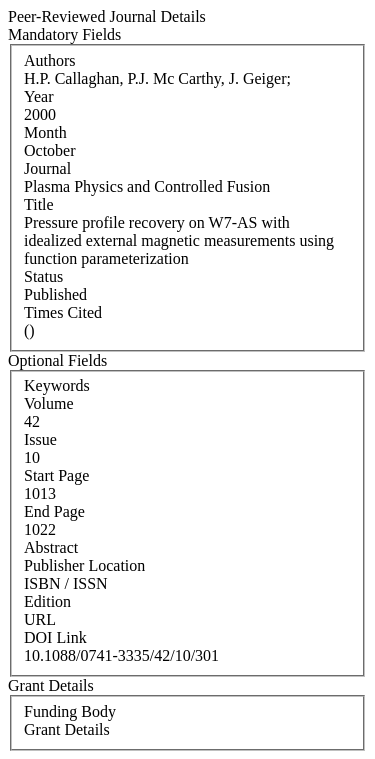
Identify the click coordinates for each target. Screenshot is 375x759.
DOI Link (55, 637)
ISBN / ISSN (66, 583)
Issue (40, 439)
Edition (47, 601)
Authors (50, 60)
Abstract (51, 547)
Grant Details (67, 729)
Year (38, 96)
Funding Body (70, 711)
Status (43, 276)
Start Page (56, 475)
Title (39, 204)
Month (45, 132)
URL (40, 619)
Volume (48, 403)
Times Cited (63, 312)
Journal (47, 168)
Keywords (57, 385)
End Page (54, 511)
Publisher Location (84, 565)
